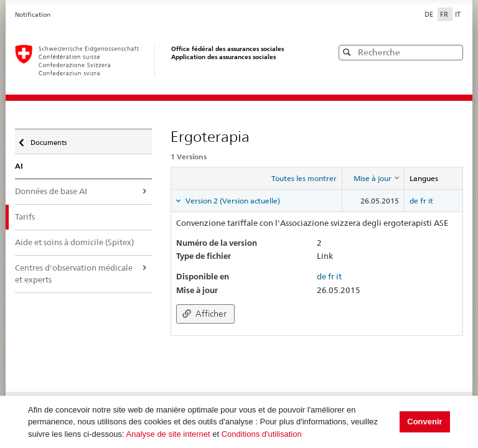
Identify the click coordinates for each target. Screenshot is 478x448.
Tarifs (25, 217)
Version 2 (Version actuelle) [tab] (232, 201)
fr (423, 201)
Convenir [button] (424, 422)
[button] (452, 52)
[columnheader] (373, 179)
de (414, 201)
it (431, 201)
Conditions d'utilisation (262, 434)
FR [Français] (445, 14)
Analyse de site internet (168, 434)
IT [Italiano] (458, 14)
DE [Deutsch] (430, 14)
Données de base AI (51, 191)
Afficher (204, 314)
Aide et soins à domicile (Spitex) (74, 242)
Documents (48, 139)
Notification (33, 15)
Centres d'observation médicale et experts (74, 274)
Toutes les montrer (304, 178)
